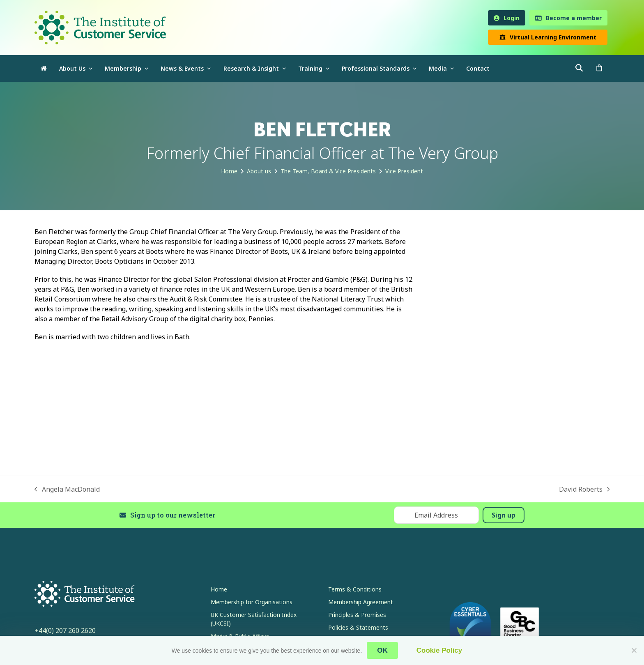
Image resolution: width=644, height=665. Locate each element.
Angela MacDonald (67, 489)
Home (219, 589)
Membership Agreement (361, 602)
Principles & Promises (357, 615)
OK (382, 650)
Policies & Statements (358, 627)
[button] (599, 68)
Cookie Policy (439, 650)
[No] (634, 650)
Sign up (504, 515)
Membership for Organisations (252, 602)
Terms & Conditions (355, 589)
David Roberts (584, 489)
